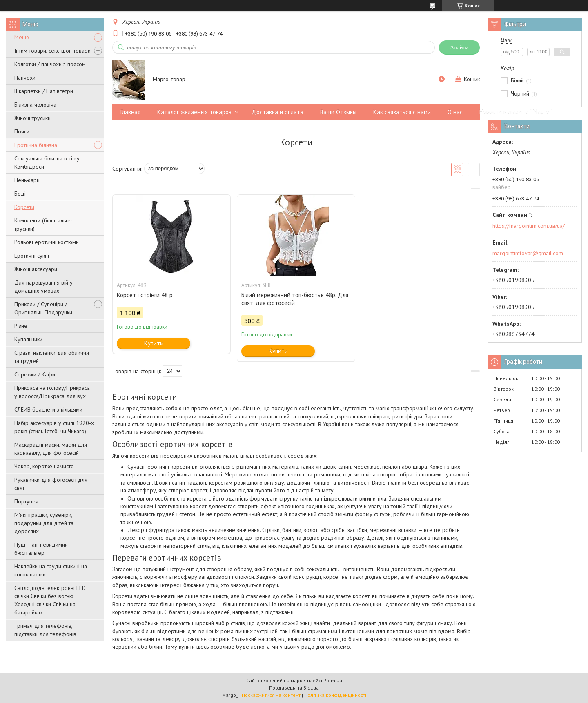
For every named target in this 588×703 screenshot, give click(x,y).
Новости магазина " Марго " (516, 112)
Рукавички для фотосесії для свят (51, 484)
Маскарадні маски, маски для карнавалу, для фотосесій (51, 449)
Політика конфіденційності (335, 695)
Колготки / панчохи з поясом (50, 64)
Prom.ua (333, 680)
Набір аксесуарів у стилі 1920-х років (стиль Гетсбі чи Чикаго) (54, 427)
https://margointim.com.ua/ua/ (529, 226)
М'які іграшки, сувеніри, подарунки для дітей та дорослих (44, 523)
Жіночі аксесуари (36, 269)
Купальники (28, 339)
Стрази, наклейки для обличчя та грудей (52, 357)
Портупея (26, 501)
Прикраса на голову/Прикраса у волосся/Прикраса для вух (52, 392)
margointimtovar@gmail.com (528, 253)
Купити (154, 343)
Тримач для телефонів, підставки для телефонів (45, 630)
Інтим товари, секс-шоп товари (52, 51)
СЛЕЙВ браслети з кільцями (48, 409)
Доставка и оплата (277, 112)
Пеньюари (27, 180)
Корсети (24, 207)
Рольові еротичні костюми (47, 242)
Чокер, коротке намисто (44, 466)
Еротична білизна (36, 145)
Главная (130, 112)
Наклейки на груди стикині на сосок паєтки (51, 570)
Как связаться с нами (402, 112)
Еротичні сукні (32, 256)
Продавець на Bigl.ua (294, 688)
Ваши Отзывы (338, 112)
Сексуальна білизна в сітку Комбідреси (47, 162)
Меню (22, 37)
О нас (455, 112)
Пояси (22, 131)
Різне (21, 326)
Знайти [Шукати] (459, 48)
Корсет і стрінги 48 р (145, 295)
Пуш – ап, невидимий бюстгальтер (41, 549)
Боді (20, 194)
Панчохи (25, 78)
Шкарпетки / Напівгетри (44, 91)
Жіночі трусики (32, 118)
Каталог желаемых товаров (194, 112)
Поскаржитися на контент (271, 695)
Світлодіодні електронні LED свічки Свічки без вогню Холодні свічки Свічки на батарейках (50, 600)
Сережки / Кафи (35, 374)
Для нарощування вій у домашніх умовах (43, 287)
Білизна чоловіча (35, 105)
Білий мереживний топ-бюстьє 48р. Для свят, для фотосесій (295, 299)
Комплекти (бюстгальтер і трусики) (46, 225)
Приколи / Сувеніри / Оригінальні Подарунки (43, 308)
